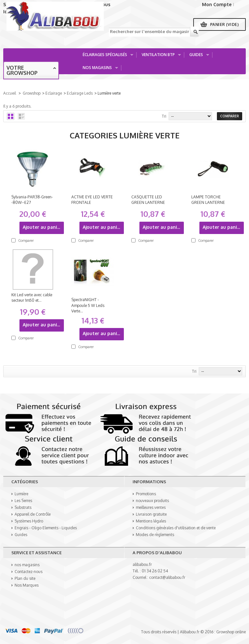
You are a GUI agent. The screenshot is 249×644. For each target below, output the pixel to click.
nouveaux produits (152, 501)
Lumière (21, 494)
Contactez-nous (29, 572)
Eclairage (54, 93)
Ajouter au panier (42, 227)
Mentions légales (151, 521)
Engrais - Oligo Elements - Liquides (46, 528)
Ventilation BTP (159, 57)
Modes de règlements (155, 535)
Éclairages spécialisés (106, 57)
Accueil (10, 93)
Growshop (32, 93)
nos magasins (27, 565)
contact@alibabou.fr (167, 577)
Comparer (26, 240)
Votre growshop (22, 70)
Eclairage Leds (80, 93)
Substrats (23, 507)
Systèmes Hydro (29, 521)
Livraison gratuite (151, 514)
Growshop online (231, 632)
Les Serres (23, 501)
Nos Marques (27, 585)
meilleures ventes (151, 507)
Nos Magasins (98, 70)
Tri (164, 116)
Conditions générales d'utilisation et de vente (176, 528)
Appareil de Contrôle (33, 514)
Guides (197, 57)
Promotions (146, 494)
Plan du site (25, 578)
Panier (225, 24)
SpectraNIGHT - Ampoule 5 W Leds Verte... (88, 305)
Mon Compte (217, 4)
